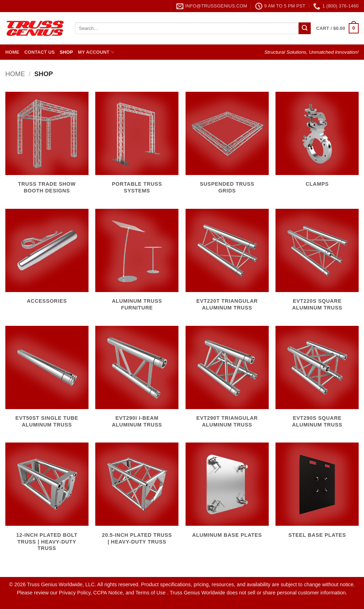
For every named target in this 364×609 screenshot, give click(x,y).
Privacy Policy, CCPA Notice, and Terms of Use (113, 593)
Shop (66, 52)
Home (12, 52)
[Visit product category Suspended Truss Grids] (227, 147)
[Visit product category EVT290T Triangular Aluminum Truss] (227, 381)
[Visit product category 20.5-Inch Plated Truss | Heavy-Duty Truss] (137, 497)
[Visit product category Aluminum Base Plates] (227, 494)
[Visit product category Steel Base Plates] (317, 494)
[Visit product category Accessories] (47, 261)
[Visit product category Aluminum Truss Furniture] (137, 264)
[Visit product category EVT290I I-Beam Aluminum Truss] (137, 381)
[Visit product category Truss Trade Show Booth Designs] (47, 147)
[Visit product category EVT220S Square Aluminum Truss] (317, 264)
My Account (96, 52)
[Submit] (305, 28)
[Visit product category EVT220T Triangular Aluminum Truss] (227, 264)
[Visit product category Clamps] (317, 144)
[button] (338, 28)
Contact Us (39, 52)
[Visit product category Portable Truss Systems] (137, 147)
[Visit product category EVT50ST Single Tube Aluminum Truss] (47, 381)
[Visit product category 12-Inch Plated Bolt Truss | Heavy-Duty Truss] (47, 501)
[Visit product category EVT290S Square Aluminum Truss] (317, 381)
